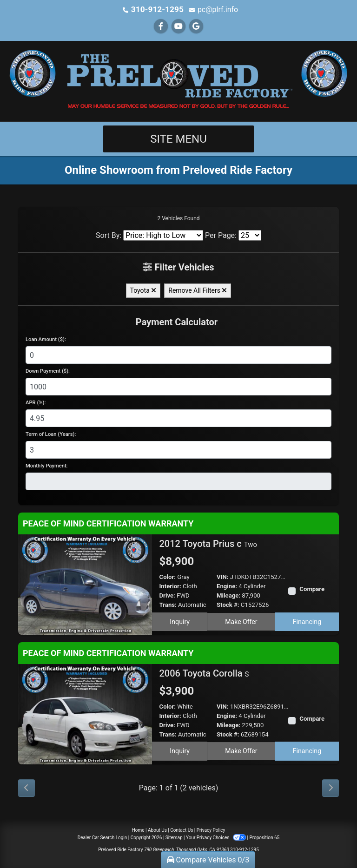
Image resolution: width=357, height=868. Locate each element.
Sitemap (174, 837)
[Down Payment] (178, 386)
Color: (168, 576)
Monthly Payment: (47, 465)
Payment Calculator (177, 322)
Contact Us (182, 830)
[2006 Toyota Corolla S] (85, 713)
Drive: (167, 595)
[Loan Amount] (178, 355)
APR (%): (36, 402)
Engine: (227, 586)
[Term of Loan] (178, 449)
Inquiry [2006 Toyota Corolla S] (179, 750)
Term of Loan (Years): (51, 434)
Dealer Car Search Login (102, 837)
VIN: (223, 576)
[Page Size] (250, 235)
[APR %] (178, 418)
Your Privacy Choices (216, 837)
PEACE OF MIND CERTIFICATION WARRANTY (108, 523)
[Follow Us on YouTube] (178, 26)
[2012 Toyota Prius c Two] (85, 583)
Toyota (143, 290)
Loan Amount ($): (46, 339)
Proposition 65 (264, 837)
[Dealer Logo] (178, 80)
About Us (157, 830)
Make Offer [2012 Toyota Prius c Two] (241, 621)
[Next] (331, 788)
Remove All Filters (198, 290)
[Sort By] (163, 235)
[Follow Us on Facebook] (161, 26)
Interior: (170, 586)
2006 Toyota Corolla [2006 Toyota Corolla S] (204, 673)
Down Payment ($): (48, 371)
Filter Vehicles (178, 267)
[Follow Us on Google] (196, 26)
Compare (312, 589)
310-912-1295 (157, 9)
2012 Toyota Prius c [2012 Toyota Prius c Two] (208, 543)
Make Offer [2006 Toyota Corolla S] (241, 750)
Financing (307, 621)
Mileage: (228, 595)
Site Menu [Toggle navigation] (178, 138)
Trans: (168, 604)
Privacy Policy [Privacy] (211, 830)
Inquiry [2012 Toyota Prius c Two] (179, 621)
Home (138, 830)
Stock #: (228, 604)
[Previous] (26, 788)
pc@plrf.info (215, 9)
